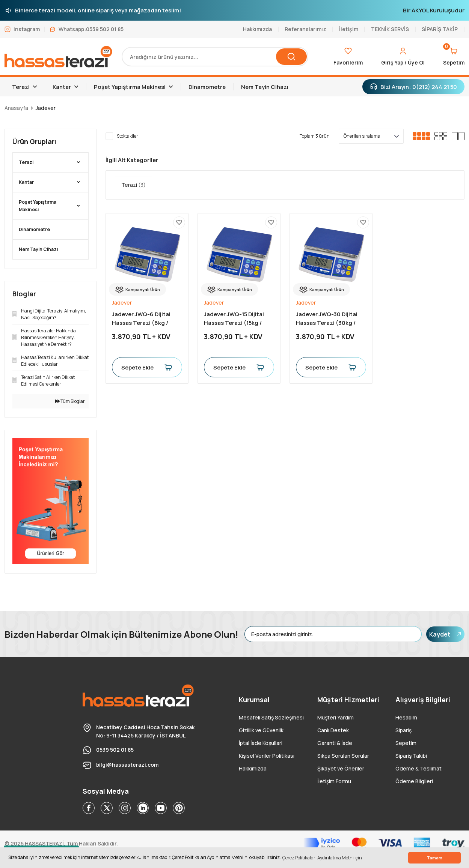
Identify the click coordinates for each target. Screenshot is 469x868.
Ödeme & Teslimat (418, 768)
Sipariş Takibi (411, 756)
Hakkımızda (253, 768)
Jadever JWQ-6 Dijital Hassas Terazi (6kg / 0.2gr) (141, 319)
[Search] (215, 57)
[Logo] (59, 57)
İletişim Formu (334, 781)
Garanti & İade (335, 743)
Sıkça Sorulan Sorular (343, 756)
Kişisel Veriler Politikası (267, 756)
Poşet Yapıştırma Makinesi (38, 206)
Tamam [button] (435, 858)
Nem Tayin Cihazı (38, 249)
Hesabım (406, 717)
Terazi (26, 162)
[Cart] (454, 57)
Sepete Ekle (147, 367)
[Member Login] (403, 57)
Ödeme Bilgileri (414, 781)
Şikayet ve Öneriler (341, 768)
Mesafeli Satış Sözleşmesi (271, 717)
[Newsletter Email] (333, 634)
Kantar (26, 182)
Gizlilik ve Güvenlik (261, 730)
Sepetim (406, 743)
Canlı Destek (333, 730)
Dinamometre (34, 229)
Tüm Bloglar (70, 401)
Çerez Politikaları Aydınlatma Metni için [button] (322, 858)
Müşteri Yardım (336, 717)
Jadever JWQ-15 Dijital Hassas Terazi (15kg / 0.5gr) (234, 319)
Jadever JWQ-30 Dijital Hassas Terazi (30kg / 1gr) (327, 319)
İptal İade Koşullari (261, 743)
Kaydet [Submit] (445, 634)
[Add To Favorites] (179, 222)
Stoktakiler (127, 136)
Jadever (46, 108)
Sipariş (403, 730)
